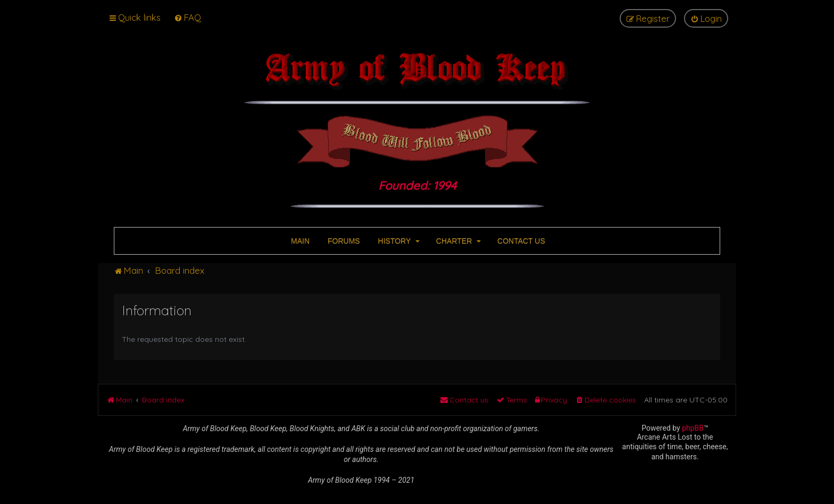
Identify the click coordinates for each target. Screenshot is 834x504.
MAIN (299, 241)
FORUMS (343, 241)
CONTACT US (520, 241)
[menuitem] (187, 17)
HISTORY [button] (398, 241)
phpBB (693, 428)
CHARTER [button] (457, 241)
